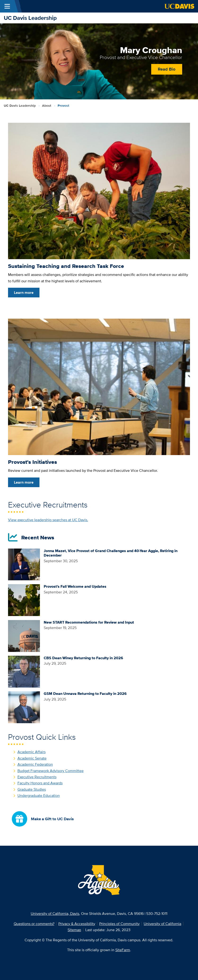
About (47, 106)
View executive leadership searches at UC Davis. (48, 520)
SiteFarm (123, 950)
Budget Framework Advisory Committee (51, 771)
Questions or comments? (34, 924)
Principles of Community (119, 924)
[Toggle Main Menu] (7, 6)
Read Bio (167, 69)
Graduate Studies (32, 789)
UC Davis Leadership (30, 18)
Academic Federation (35, 764)
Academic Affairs (32, 752)
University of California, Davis (55, 913)
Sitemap (74, 930)
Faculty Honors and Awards (40, 783)
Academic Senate (32, 758)
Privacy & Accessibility (77, 924)
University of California (162, 924)
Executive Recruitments (37, 777)
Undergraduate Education (39, 795)
